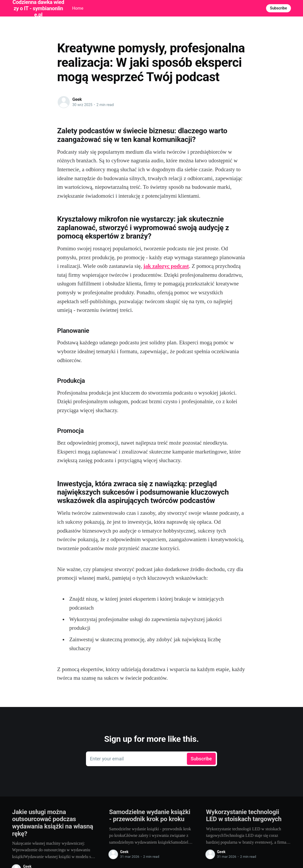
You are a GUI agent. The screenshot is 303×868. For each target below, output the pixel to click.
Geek (77, 99)
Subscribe (278, 8)
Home (78, 8)
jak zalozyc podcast (166, 266)
